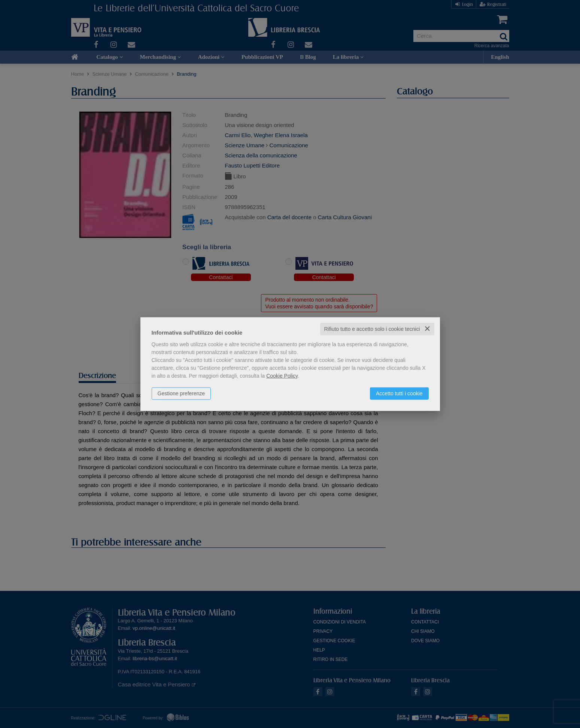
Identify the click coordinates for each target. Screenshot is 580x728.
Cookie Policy (282, 376)
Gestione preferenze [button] (181, 393)
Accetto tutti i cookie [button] (399, 393)
